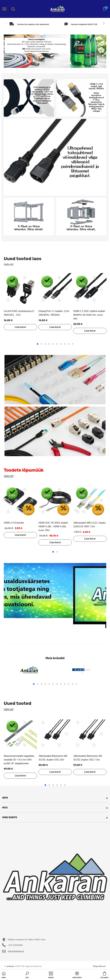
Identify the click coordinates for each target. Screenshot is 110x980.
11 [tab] (73, 684)
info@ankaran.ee (16, 951)
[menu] (4, 9)
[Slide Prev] (6, 24)
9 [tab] (69, 344)
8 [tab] (65, 344)
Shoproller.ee (99, 966)
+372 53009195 (15, 945)
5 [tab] (53, 344)
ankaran (11, 966)
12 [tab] (76, 684)
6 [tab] (57, 344)
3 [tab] (45, 344)
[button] (27, 975)
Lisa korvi (20, 327)
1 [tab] (38, 344)
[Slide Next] (104, 24)
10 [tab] (73, 344)
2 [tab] (41, 344)
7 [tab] (61, 344)
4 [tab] (49, 344)
